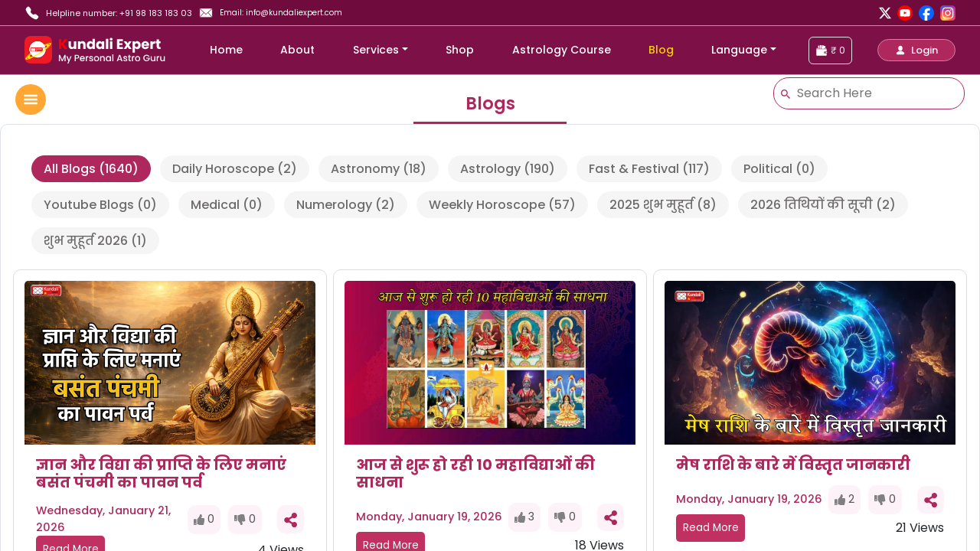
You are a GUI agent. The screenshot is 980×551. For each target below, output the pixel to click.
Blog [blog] (661, 50)
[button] (916, 50)
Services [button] (376, 50)
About (297, 50)
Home (226, 50)
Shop (460, 50)
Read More (711, 528)
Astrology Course (562, 50)
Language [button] (739, 50)
